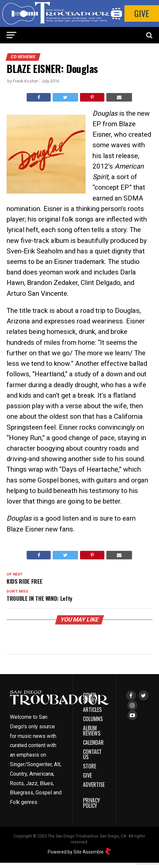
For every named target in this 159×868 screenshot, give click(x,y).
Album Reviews (92, 731)
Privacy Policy (92, 803)
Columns (93, 719)
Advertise (94, 785)
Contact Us (92, 754)
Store (90, 766)
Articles (92, 710)
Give (142, 13)
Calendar (93, 742)
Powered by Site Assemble (79, 852)
